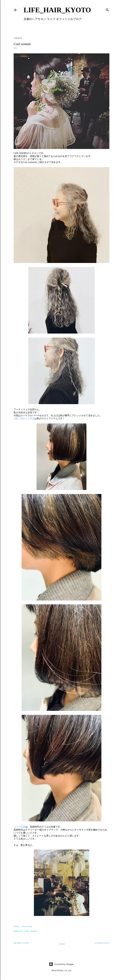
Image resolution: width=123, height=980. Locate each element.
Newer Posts (21, 943)
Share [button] (16, 926)
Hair (21, 931)
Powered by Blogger (61, 964)
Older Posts (102, 943)
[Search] (107, 9)
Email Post (27, 926)
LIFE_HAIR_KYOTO (57, 10)
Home (62, 944)
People (33, 931)
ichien (26, 931)
